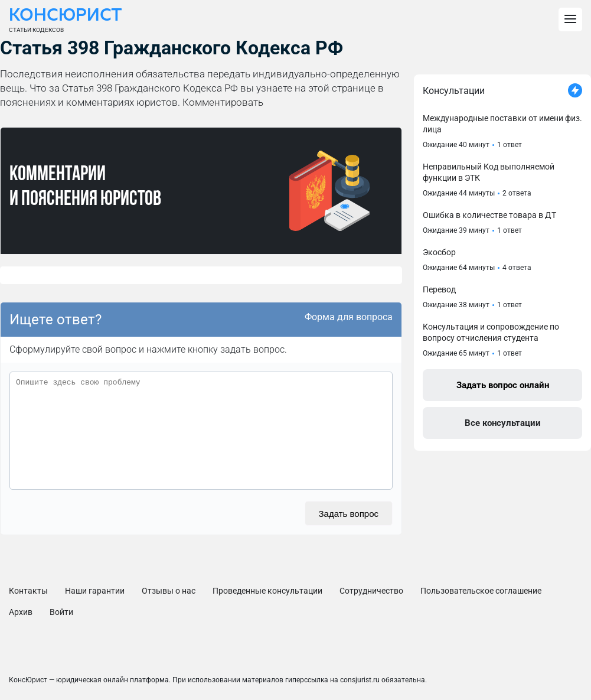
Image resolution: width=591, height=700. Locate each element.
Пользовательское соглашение (481, 591)
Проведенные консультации (267, 591)
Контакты (28, 591)
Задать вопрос (349, 514)
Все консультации (503, 423)
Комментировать (223, 102)
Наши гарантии (95, 591)
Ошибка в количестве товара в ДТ (489, 215)
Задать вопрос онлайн (503, 385)
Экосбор (439, 252)
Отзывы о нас (169, 591)
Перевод (439, 289)
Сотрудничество (371, 591)
